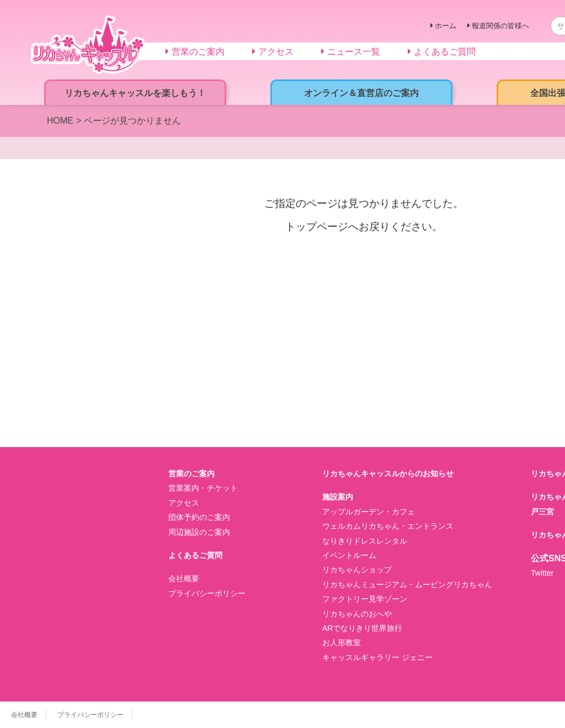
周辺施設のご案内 (199, 532)
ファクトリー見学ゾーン (365, 599)
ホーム (446, 26)
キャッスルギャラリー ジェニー (377, 657)
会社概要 (184, 578)
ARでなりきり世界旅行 (362, 628)
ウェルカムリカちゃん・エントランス (388, 526)
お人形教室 (342, 642)
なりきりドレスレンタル (365, 541)
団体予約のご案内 (199, 517)
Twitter (542, 573)
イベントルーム (349, 555)
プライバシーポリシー (207, 593)
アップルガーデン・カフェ (369, 512)
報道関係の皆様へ (500, 26)
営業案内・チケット (203, 488)
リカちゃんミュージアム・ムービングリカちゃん (407, 584)
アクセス (184, 503)
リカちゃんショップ (357, 570)
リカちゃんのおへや (357, 614)
